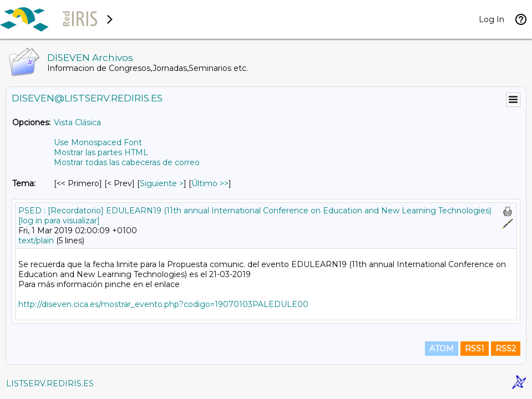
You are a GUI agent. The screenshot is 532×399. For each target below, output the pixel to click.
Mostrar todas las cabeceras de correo (127, 162)
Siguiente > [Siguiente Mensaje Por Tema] (162, 183)
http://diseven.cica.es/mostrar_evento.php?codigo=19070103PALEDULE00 (163, 304)
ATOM (442, 349)
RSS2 (506, 349)
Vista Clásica (77, 122)
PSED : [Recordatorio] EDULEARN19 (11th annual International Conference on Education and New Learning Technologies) (255, 211)
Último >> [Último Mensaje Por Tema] (210, 183)
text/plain (36, 241)
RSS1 (475, 349)
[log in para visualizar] (59, 221)
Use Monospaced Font (98, 142)
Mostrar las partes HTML (101, 152)
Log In (492, 19)
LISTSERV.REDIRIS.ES (50, 383)
